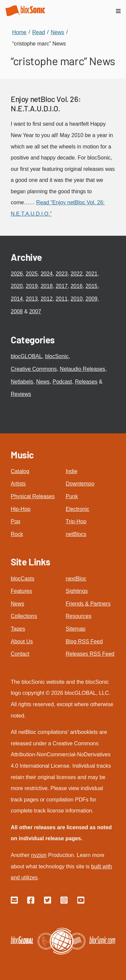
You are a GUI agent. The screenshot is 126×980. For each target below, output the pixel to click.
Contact (20, 654)
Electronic (78, 509)
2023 (61, 274)
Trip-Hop (76, 521)
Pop (15, 521)
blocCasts (23, 579)
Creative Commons (34, 369)
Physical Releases (33, 496)
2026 (17, 274)
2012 (47, 299)
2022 (77, 274)
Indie (72, 471)
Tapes (18, 629)
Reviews (21, 394)
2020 (17, 286)
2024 (47, 274)
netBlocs (76, 534)
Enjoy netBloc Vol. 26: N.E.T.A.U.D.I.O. (46, 104)
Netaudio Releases (82, 369)
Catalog (20, 471)
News (43, 382)
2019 (32, 286)
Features (21, 591)
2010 (77, 299)
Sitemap (76, 629)
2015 (91, 286)
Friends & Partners (88, 604)
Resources (79, 616)
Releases (86, 382)
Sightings (77, 591)
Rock (17, 534)
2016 (77, 286)
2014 (17, 299)
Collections (24, 616)
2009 (91, 299)
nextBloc (76, 579)
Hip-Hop (21, 509)
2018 (47, 286)
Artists (18, 484)
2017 (61, 286)
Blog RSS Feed (84, 641)
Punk (72, 496)
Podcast (62, 382)
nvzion (39, 855)
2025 (32, 274)
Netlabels (22, 382)
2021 (91, 274)
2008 (17, 311)
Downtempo (80, 484)
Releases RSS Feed (90, 654)
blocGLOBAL (26, 356)
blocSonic (57, 356)
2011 (61, 299)
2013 (32, 299)
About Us (22, 641)
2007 (35, 311)
